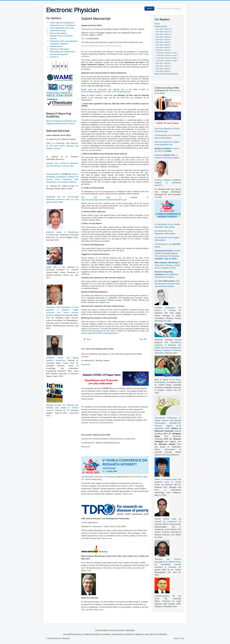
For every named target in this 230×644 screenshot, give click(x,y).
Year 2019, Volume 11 (164, 34)
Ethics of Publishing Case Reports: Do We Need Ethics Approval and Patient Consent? (62, 146)
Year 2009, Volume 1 (163, 71)
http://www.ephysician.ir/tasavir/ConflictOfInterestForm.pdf (104, 200)
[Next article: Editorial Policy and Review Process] (143, 339)
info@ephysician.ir (124, 92)
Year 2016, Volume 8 (163, 45)
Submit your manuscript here (101, 423)
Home (157, 24)
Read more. (86, 365)
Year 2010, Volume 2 (163, 69)
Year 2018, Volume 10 (164, 37)
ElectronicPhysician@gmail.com (94, 92)
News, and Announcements (166, 74)
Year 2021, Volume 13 (164, 29)
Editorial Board (56, 46)
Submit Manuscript (58, 31)
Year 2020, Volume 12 (164, 32)
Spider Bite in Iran (56, 267)
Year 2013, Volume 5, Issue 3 (167, 58)
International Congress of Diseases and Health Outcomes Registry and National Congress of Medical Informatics (168, 348)
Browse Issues (161, 26)
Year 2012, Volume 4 (163, 63)
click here (134, 54)
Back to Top (179, 638)
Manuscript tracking (58, 33)
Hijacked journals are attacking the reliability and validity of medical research (62, 408)
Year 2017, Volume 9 (163, 40)
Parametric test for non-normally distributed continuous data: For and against (62, 199)
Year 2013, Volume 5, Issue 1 (167, 53)
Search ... (154, 7)
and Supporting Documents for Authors (166, 274)
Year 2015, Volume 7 (163, 47)
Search (149, 8)
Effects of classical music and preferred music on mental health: (168, 482)
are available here (102, 302)
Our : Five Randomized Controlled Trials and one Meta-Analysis (167, 284)
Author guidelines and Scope (62, 28)
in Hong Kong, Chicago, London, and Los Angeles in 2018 (167, 265)
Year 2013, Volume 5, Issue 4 (167, 61)
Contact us (54, 57)
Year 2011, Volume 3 (163, 66)
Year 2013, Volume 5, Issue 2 (167, 55)
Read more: (128, 494)
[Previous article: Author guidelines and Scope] (87, 339)
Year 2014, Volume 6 (163, 42)
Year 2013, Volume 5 (163, 50)
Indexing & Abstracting (59, 49)
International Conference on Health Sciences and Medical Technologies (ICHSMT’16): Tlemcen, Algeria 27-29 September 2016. (168, 423)
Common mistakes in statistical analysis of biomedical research (168, 183)
